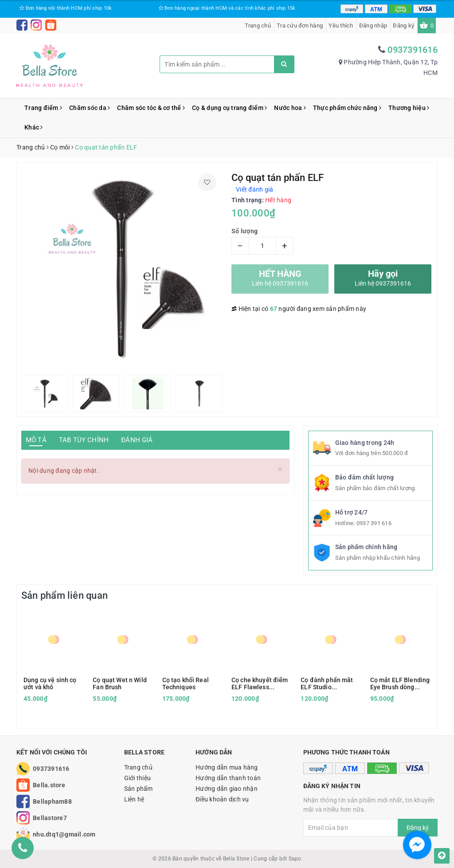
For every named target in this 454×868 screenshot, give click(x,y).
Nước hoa (290, 108)
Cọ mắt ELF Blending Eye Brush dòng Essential (400, 683)
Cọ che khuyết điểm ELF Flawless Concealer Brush (260, 683)
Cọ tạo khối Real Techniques (186, 683)
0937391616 (413, 50)
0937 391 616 (374, 523)
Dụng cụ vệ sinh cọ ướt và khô (50, 683)
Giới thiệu (138, 778)
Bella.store (49, 785)
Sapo (295, 859)
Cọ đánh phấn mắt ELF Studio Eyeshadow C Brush (329, 683)
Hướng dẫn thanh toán (228, 778)
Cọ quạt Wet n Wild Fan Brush (120, 683)
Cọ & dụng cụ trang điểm (229, 108)
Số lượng (245, 231)
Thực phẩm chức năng (347, 108)
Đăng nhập (373, 26)
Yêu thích (341, 26)
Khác (34, 127)
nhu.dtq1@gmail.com (64, 834)
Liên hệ (134, 799)
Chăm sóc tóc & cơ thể (151, 108)
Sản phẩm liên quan (65, 595)
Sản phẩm (139, 789)
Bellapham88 (52, 801)
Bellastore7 (50, 818)
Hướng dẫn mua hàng (227, 767)
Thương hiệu (409, 108)
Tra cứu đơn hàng (300, 26)
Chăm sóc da (90, 108)
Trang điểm (43, 108)
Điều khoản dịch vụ (222, 799)
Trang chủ (258, 26)
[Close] (280, 469)
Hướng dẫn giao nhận (227, 789)
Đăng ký (403, 26)
